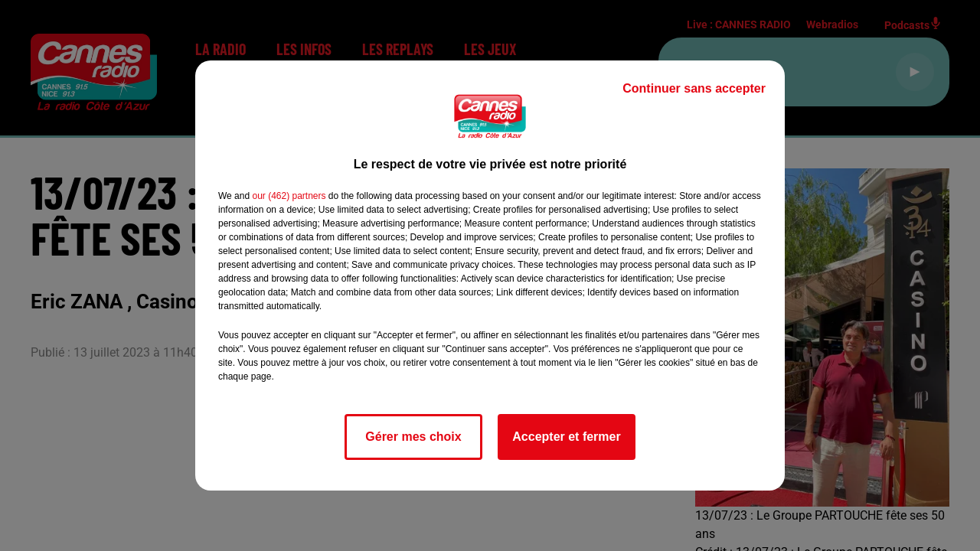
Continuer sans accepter (694, 88)
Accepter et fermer (566, 437)
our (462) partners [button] (289, 196)
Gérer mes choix (413, 437)
